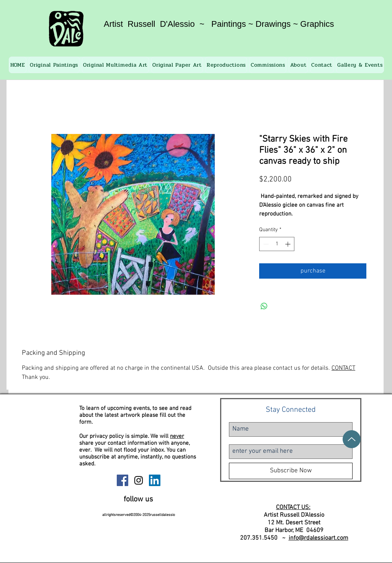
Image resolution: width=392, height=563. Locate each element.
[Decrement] (265, 244)
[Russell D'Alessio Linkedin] (155, 480)
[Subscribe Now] (291, 471)
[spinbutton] (277, 244)
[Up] (352, 439)
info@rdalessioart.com (318, 538)
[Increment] (288, 244)
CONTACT (343, 368)
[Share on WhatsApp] (264, 306)
